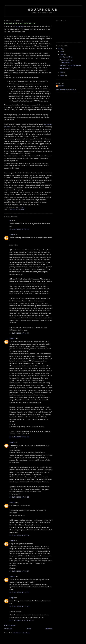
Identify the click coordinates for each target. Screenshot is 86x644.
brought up (19, 27)
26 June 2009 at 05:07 (19, 571)
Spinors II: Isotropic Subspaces (70, 65)
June (62, 54)
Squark (12, 338)
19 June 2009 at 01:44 (19, 333)
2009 (60, 49)
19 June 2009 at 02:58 (19, 437)
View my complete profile (66, 89)
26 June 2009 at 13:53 (19, 592)
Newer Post (8, 629)
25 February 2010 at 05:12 (22, 620)
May (62, 72)
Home (29, 629)
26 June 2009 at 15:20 (19, 606)
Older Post (49, 629)
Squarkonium (43, 10)
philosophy (21, 209)
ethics (13, 209)
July (62, 51)
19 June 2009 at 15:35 (19, 497)
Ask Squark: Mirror (66, 57)
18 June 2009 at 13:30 (19, 229)
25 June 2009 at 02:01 (19, 535)
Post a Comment (10, 625)
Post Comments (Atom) (21, 633)
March (62, 75)
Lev (11, 221)
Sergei (12, 235)
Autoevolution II (65, 68)
